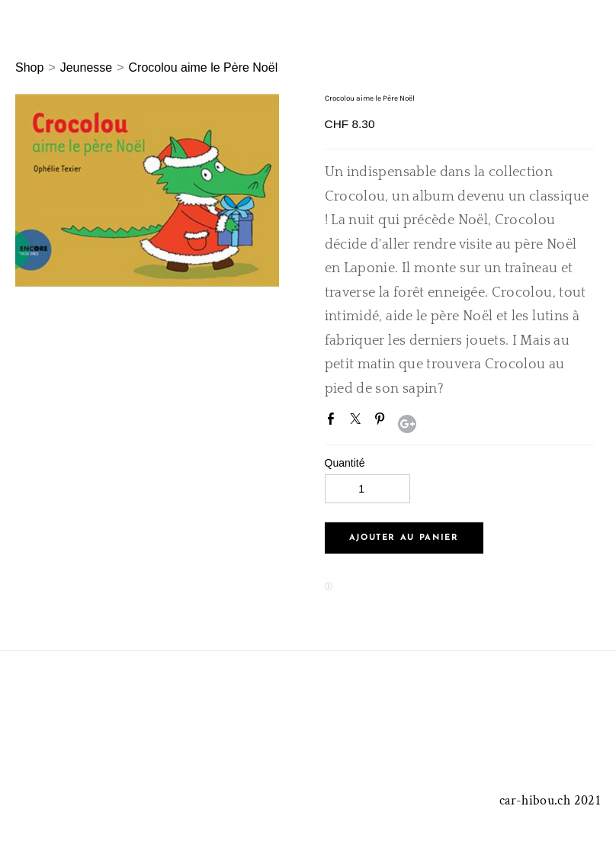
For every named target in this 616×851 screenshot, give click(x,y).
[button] (404, 538)
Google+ (407, 424)
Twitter (358, 422)
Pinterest (383, 422)
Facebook (334, 422)
